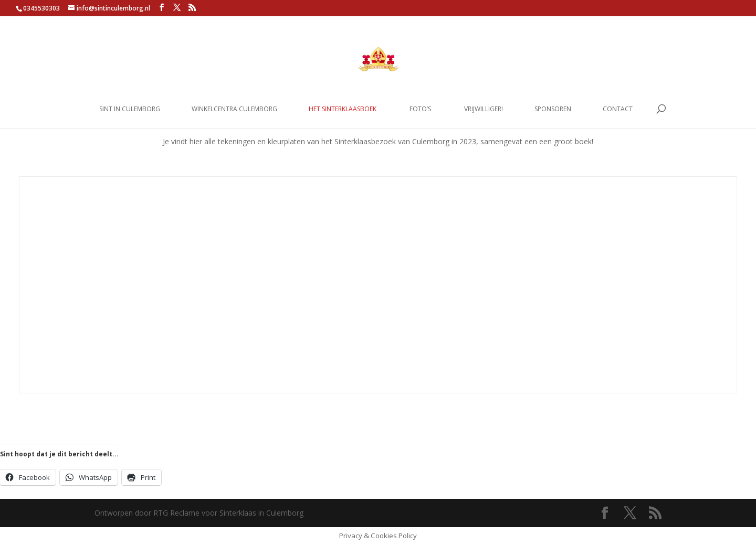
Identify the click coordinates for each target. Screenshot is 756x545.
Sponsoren (553, 109)
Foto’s (420, 109)
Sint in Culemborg (130, 109)
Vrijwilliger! (484, 109)
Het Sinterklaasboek (343, 109)
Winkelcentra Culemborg (234, 109)
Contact (618, 109)
